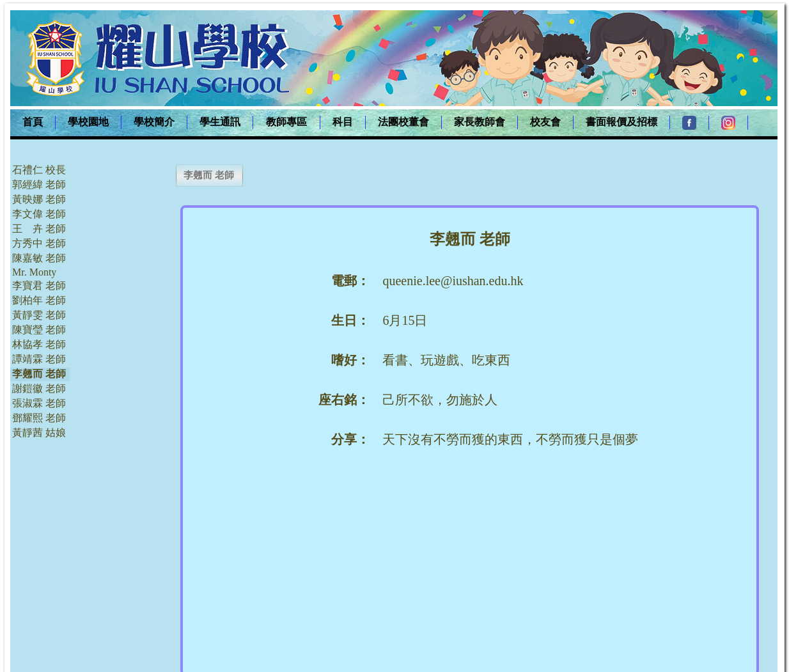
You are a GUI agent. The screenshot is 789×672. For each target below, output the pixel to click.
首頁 (33, 122)
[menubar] (379, 123)
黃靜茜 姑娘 (39, 433)
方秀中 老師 (39, 243)
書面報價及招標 (621, 122)
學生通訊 (220, 122)
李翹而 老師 (39, 374)
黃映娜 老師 (39, 199)
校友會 (545, 122)
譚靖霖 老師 (39, 359)
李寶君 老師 (39, 285)
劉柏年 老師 (39, 300)
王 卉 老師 (39, 229)
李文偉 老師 (39, 214)
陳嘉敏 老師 (39, 258)
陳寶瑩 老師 (39, 330)
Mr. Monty (34, 272)
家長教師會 (480, 122)
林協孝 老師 (39, 344)
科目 (343, 122)
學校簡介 (154, 122)
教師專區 (286, 122)
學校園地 (88, 122)
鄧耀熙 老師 (39, 418)
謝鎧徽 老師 (39, 388)
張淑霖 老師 (39, 403)
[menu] (40, 301)
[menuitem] (33, 122)
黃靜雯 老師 (39, 315)
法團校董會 (403, 122)
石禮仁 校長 (39, 170)
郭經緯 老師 (39, 184)
